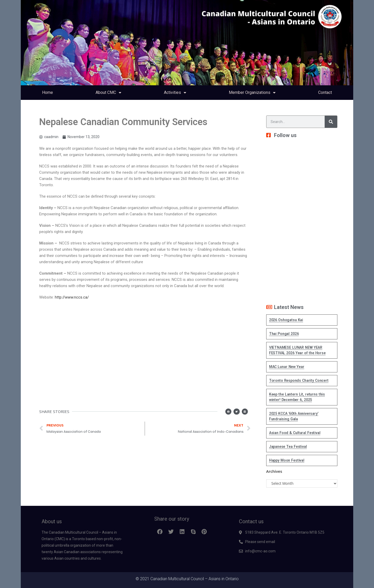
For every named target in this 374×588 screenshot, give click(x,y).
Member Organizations (252, 93)
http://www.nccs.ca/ (72, 297)
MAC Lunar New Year (287, 367)
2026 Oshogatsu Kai (286, 320)
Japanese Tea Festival (288, 447)
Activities (175, 93)
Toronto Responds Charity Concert (299, 380)
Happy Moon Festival (287, 460)
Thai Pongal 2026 (284, 334)
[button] (231, 411)
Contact (325, 92)
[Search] (331, 122)
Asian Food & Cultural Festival (295, 433)
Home (48, 92)
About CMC (108, 93)
